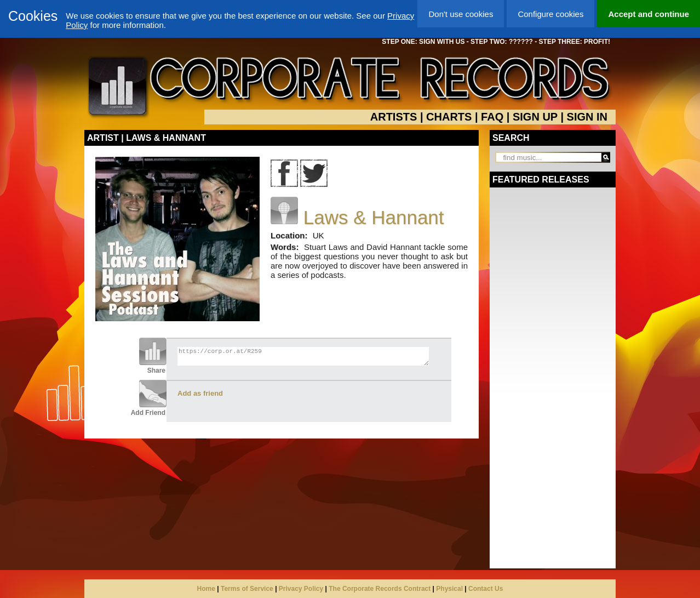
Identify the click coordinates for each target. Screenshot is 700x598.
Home (206, 589)
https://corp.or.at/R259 (303, 356)
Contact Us (486, 589)
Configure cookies (550, 14)
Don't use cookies (461, 14)
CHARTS (449, 117)
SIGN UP (535, 117)
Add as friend (200, 393)
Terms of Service (247, 589)
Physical (449, 589)
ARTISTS (394, 117)
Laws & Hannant (374, 217)
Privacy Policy (301, 589)
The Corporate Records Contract (380, 589)
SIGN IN (587, 117)
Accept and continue (649, 14)
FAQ (492, 117)
